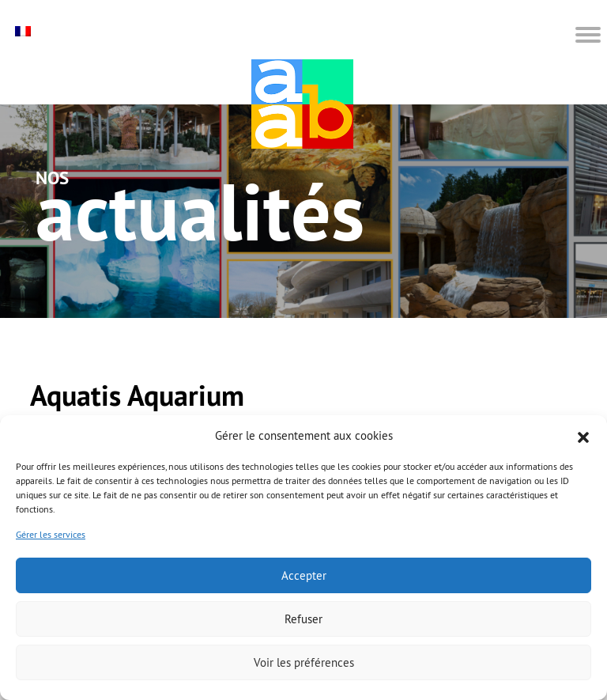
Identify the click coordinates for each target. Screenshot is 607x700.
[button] (583, 436)
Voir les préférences (304, 662)
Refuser (303, 619)
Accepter (304, 575)
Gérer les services (51, 534)
